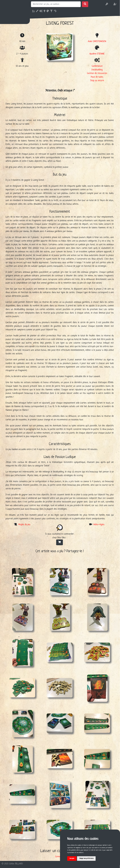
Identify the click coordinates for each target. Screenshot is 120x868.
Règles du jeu (24, 525)
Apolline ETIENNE (97, 54)
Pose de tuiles (97, 77)
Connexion (60, 857)
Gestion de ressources (97, 73)
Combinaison (97, 66)
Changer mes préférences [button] (87, 858)
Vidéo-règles (99, 525)
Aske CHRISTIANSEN (97, 41)
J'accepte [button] (72, 858)
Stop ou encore (97, 81)
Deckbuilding (97, 70)
